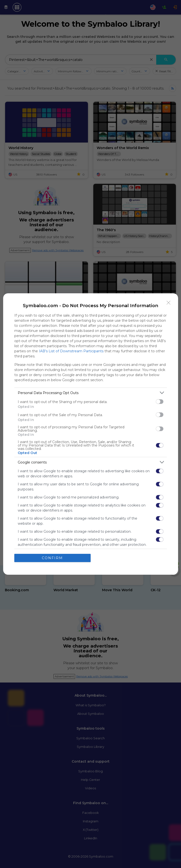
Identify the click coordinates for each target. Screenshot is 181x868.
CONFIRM (52, 558)
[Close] (169, 303)
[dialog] (91, 434)
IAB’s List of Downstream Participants (71, 351)
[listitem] (91, 393)
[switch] (160, 402)
